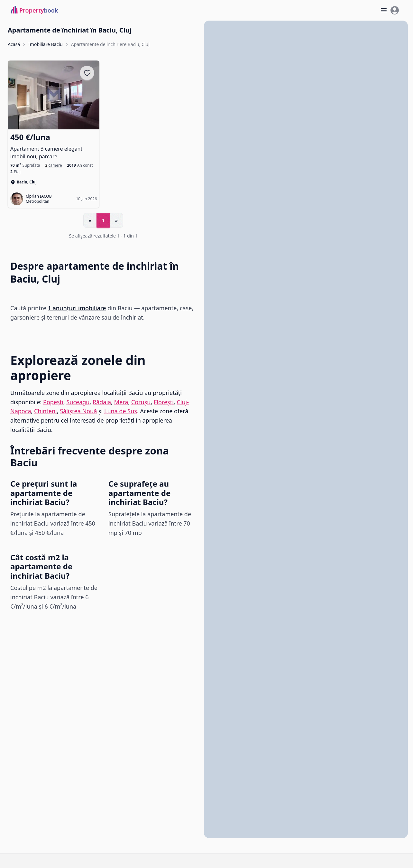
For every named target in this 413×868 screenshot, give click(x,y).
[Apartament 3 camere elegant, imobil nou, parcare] (54, 146)
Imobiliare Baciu (46, 44)
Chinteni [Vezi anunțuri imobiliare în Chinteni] (46, 411)
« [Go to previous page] (90, 220)
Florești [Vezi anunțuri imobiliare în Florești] (164, 402)
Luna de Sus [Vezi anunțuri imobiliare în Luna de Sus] (121, 411)
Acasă (14, 44)
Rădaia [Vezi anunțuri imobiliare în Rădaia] (102, 402)
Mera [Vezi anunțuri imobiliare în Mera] (121, 402)
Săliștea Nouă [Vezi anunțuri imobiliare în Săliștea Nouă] (78, 411)
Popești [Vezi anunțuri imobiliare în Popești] (53, 402)
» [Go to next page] (116, 220)
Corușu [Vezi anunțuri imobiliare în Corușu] (141, 402)
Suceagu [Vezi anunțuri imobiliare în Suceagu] (78, 402)
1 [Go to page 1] (103, 220)
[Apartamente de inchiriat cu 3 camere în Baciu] (53, 165)
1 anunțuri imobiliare (77, 308)
